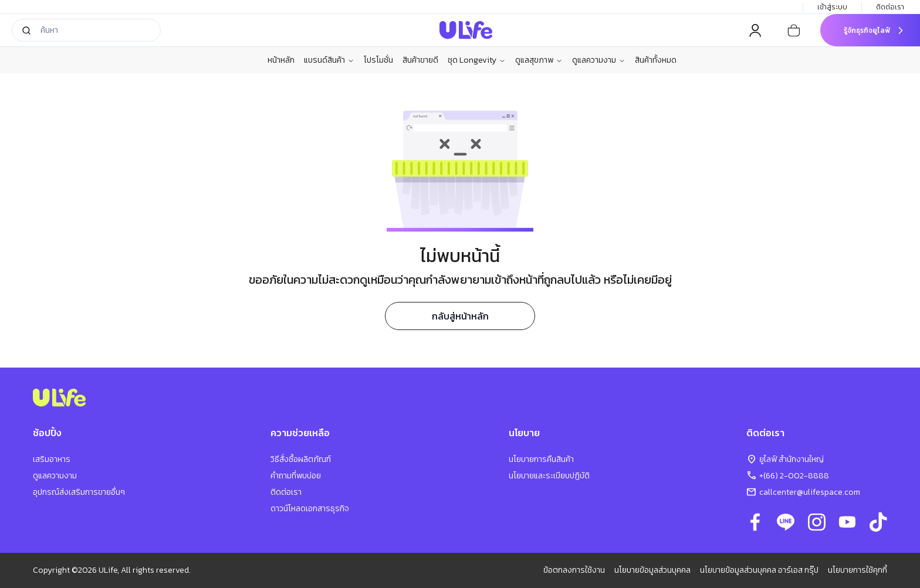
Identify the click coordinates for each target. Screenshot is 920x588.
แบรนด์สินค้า (329, 60)
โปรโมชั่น (378, 60)
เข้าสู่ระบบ (832, 7)
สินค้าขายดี (420, 60)
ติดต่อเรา (891, 7)
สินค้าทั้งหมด (656, 60)
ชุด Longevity (477, 60)
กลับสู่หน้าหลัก (460, 316)
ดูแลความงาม (599, 60)
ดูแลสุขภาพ (539, 60)
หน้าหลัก (281, 60)
